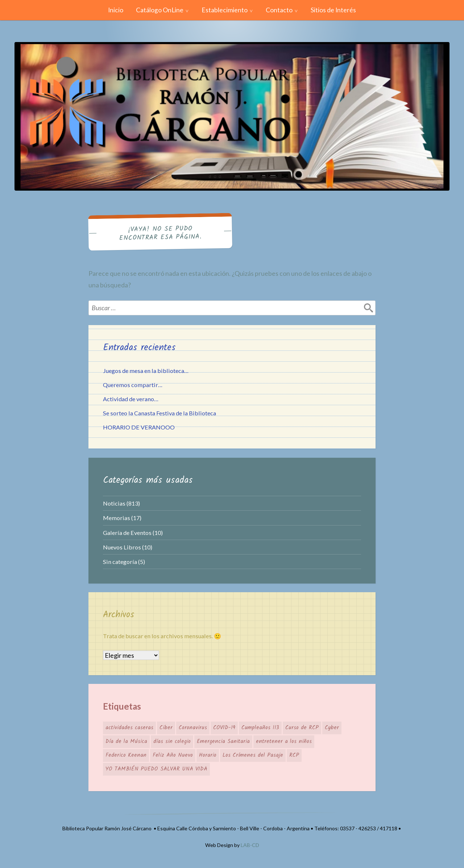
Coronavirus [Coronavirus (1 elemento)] (193, 728)
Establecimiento (225, 10)
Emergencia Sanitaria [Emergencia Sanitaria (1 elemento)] (223, 742)
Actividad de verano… (131, 399)
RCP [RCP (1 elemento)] (294, 755)
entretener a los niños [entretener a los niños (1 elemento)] (284, 742)
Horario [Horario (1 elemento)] (208, 755)
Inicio (116, 10)
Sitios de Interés (333, 10)
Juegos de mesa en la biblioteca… (146, 371)
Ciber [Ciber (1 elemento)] (166, 728)
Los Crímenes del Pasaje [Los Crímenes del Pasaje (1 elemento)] (253, 755)
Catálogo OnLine (160, 10)
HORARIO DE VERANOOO (139, 427)
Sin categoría (120, 562)
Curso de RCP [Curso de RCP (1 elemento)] (302, 728)
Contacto (279, 10)
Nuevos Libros (122, 547)
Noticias (114, 503)
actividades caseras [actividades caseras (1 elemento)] (129, 728)
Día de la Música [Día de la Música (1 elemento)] (126, 742)
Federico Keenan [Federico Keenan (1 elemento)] (126, 755)
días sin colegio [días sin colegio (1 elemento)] (172, 742)
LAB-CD (250, 845)
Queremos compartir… (133, 385)
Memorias (117, 518)
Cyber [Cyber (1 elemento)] (332, 728)
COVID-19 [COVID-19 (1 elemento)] (224, 728)
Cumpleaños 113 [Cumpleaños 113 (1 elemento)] (260, 728)
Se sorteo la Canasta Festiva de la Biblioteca (159, 413)
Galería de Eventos (127, 533)
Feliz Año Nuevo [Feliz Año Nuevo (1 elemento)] (173, 755)
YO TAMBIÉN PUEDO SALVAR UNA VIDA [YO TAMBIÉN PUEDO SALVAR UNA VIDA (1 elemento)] (156, 769)
